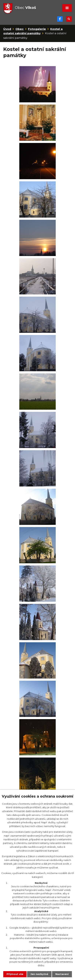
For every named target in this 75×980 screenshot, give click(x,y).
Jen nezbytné (39, 974)
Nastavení (62, 974)
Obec (20, 29)
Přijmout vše (15, 974)
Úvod (7, 29)
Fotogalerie (37, 29)
